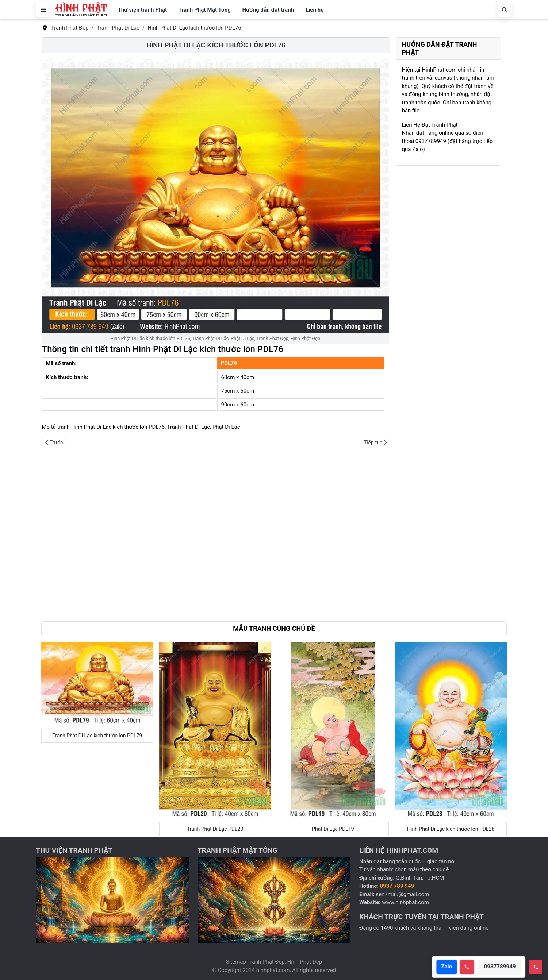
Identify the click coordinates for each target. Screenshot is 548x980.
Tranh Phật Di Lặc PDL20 (215, 829)
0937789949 (502, 967)
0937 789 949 (397, 886)
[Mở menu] (43, 9)
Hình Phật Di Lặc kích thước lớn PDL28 (451, 829)
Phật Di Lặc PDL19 (333, 829)
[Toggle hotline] (536, 967)
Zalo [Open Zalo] (449, 967)
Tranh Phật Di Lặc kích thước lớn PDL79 (97, 736)
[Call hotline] (470, 967)
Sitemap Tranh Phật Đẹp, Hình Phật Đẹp (274, 962)
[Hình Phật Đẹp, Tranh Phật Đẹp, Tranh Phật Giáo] (81, 10)
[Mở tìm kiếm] (505, 9)
